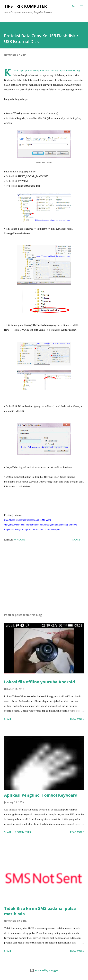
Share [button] (76, 540)
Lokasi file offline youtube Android (39, 682)
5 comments (23, 832)
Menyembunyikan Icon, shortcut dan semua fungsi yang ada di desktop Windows (41, 525)
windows (20, 540)
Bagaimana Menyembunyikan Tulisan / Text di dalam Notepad (32, 530)
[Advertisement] (44, 578)
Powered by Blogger (44, 970)
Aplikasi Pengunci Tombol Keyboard (41, 795)
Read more (77, 719)
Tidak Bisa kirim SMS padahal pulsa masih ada (40, 911)
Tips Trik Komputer (25, 6)
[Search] (74, 6)
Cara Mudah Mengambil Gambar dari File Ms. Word (28, 520)
